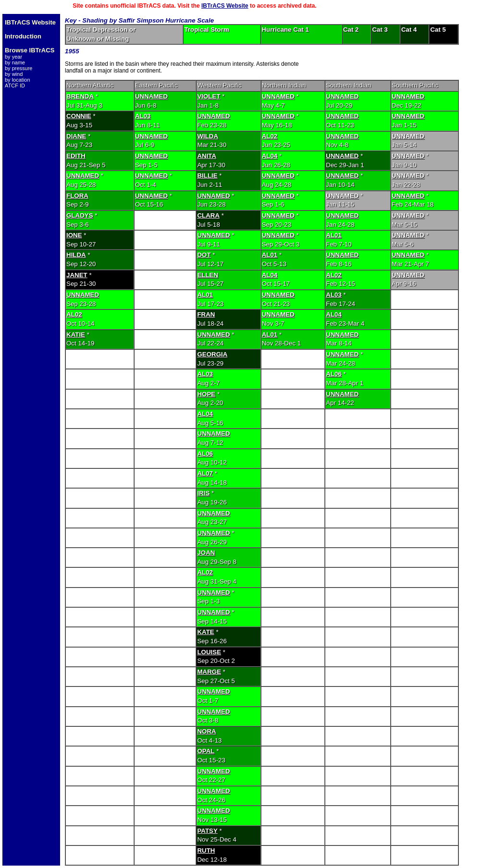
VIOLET (209, 96)
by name (15, 62)
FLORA (77, 196)
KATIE (76, 335)
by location (18, 80)
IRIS (203, 493)
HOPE (206, 394)
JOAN (206, 553)
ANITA (207, 156)
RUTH (206, 850)
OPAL (206, 751)
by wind (14, 74)
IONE (74, 235)
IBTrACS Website (225, 6)
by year (13, 57)
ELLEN (208, 275)
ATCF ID (15, 86)
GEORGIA (212, 354)
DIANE (76, 136)
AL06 (334, 374)
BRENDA (80, 96)
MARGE (209, 672)
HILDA (76, 255)
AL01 (334, 235)
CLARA (208, 215)
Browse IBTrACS (30, 50)
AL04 (270, 156)
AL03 (143, 116)
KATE (205, 632)
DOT (204, 255)
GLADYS (80, 215)
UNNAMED (151, 96)
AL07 (205, 473)
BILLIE (207, 176)
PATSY (207, 831)
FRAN (206, 314)
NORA (206, 731)
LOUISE (209, 652)
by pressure (18, 68)
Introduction (23, 36)
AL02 (270, 136)
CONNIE (79, 116)
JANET (77, 275)
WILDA (208, 136)
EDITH (76, 156)
